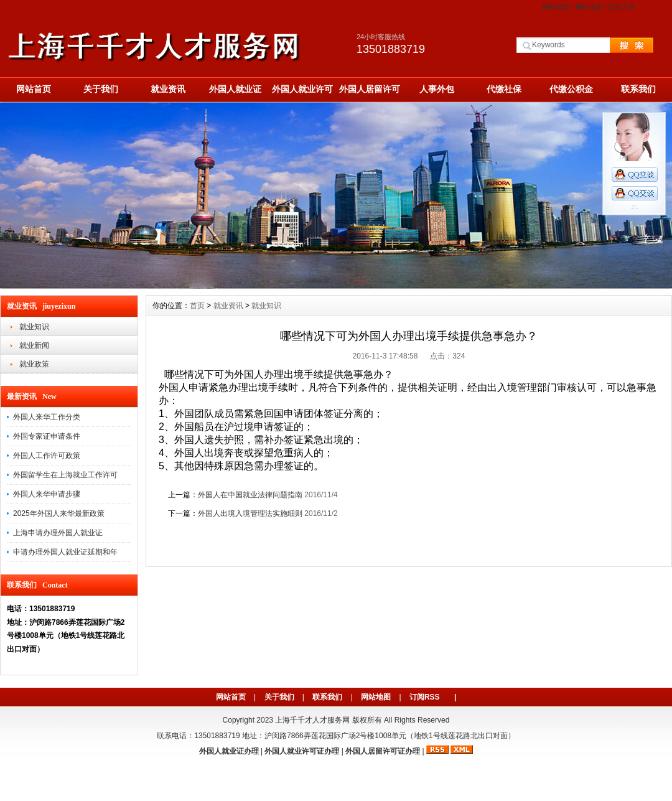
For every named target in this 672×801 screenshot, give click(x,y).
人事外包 (437, 89)
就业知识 (34, 327)
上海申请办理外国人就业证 (58, 533)
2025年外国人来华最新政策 (59, 513)
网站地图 (589, 7)
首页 (197, 306)
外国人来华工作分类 (47, 417)
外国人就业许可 (302, 89)
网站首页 (556, 7)
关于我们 (101, 89)
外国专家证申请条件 (47, 436)
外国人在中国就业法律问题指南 (250, 495)
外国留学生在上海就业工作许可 (65, 475)
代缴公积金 (571, 89)
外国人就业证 (235, 89)
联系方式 (622, 7)
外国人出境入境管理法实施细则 (250, 513)
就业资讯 (168, 89)
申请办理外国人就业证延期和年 (65, 552)
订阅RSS (425, 697)
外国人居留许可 (370, 89)
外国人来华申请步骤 (47, 494)
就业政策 (34, 364)
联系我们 (638, 89)
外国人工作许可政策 (47, 456)
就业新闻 (34, 345)
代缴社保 (504, 89)
